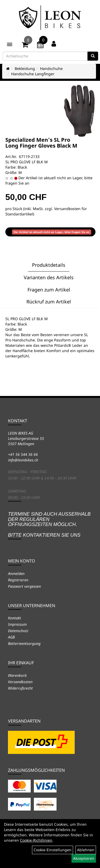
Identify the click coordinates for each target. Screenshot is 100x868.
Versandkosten (20, 682)
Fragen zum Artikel (49, 290)
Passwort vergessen (24, 586)
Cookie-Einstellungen (53, 850)
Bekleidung (25, 68)
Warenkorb (17, 675)
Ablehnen (86, 850)
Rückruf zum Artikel (49, 302)
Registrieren (18, 580)
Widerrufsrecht (20, 688)
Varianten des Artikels (49, 277)
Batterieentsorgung (24, 643)
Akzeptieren (84, 858)
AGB (11, 637)
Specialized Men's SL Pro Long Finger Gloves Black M (41, 143)
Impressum (17, 624)
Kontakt (15, 618)
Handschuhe (51, 68)
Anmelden (16, 573)
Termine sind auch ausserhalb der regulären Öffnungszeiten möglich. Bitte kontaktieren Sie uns (49, 525)
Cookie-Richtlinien (36, 840)
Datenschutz (18, 631)
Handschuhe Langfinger (33, 74)
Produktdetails (49, 265)
